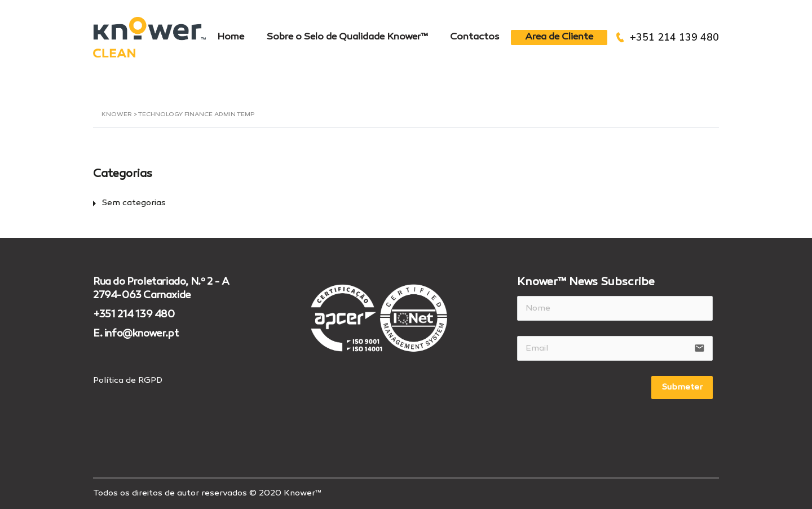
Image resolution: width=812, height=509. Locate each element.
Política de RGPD (128, 380)
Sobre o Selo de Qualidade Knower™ (347, 37)
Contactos (475, 37)
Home (231, 37)
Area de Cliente (559, 37)
